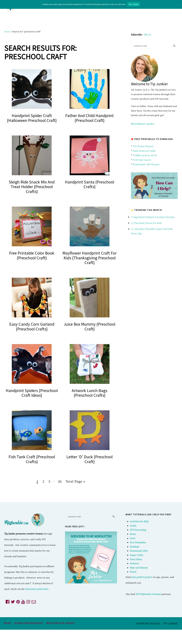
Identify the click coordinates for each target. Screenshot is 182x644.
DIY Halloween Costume (148, 594)
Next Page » (75, 482)
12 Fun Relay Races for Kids (146, 223)
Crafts (133, 526)
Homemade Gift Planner (146, 164)
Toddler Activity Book (145, 155)
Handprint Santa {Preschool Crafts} (90, 184)
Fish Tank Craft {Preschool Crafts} (32, 459)
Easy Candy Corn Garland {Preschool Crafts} (32, 326)
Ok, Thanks (134, 4)
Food (132, 538)
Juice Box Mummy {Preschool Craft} (90, 326)
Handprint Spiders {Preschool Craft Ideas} (32, 393)
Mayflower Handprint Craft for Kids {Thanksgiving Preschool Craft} (90, 258)
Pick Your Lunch (142, 160)
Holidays (135, 547)
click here (121, 4)
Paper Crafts (136, 555)
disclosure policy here (37, 589)
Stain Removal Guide (144, 151)
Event (133, 534)
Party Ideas (136, 559)
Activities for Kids (139, 521)
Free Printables (138, 542)
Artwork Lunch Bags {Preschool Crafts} (90, 393)
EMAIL (148, 35)
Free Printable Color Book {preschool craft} (32, 255)
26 (61, 481)
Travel (133, 572)
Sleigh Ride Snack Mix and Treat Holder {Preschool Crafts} (32, 187)
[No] (178, 4)
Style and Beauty (139, 568)
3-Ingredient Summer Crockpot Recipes (153, 217)
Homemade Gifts (139, 551)
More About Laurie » (143, 124)
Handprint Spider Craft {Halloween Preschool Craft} (32, 118)
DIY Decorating (138, 530)
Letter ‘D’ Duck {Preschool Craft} (90, 459)
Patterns (134, 563)
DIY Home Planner (143, 146)
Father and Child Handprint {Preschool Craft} (90, 118)
